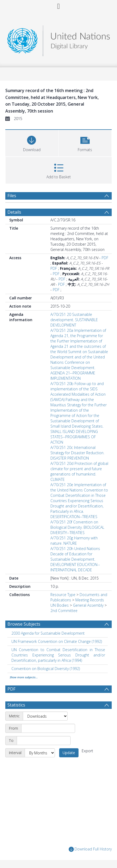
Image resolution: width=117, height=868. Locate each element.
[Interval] (40, 753)
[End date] (44, 741)
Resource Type (63, 595)
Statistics (16, 705)
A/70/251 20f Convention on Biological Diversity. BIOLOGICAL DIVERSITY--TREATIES (77, 527)
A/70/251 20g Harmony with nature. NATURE (74, 541)
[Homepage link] (58, 39)
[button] (85, 142)
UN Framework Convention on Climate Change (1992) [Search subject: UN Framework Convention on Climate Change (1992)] (57, 641)
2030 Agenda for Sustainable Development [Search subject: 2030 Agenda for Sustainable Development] (48, 633)
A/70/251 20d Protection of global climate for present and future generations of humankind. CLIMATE (79, 471)
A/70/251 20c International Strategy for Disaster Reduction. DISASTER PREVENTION (77, 453)
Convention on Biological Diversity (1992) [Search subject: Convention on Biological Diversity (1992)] (46, 669)
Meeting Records (90, 600)
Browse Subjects (24, 624)
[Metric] (45, 716)
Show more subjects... (24, 677)
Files (12, 196)
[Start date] (48, 728)
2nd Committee (64, 611)
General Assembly (88, 605)
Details (14, 212)
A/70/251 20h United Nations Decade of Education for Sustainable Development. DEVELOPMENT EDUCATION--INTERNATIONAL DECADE (75, 559)
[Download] (32, 142)
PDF (105, 258)
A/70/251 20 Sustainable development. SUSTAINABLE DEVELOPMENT (74, 320)
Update (69, 753)
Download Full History (90, 849)
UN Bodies (60, 605)
